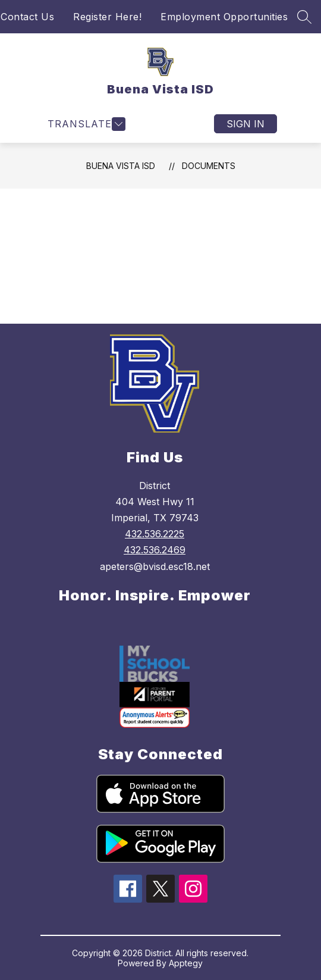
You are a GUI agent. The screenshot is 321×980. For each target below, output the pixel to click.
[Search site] (304, 17)
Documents (209, 166)
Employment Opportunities (224, 17)
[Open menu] (85, 124)
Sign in (246, 124)
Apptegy (186, 963)
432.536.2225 (155, 534)
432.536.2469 (155, 550)
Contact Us (27, 17)
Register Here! (107, 17)
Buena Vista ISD (121, 166)
